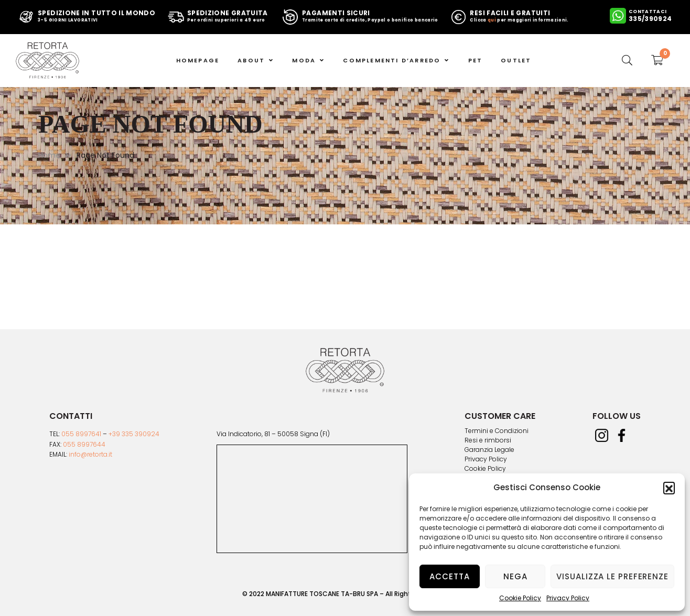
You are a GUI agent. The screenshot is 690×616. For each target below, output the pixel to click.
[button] (669, 488)
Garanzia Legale (489, 450)
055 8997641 (81, 434)
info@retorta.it (90, 454)
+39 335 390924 (134, 434)
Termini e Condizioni (497, 431)
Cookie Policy (520, 598)
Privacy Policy (568, 598)
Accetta (449, 576)
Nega (515, 576)
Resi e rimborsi (488, 440)
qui (492, 20)
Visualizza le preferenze (612, 576)
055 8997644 (84, 444)
